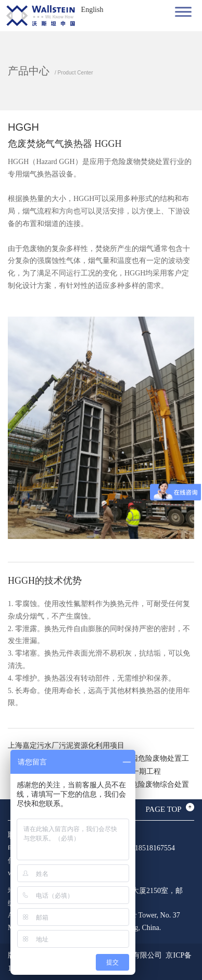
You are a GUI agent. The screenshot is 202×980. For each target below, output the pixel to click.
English (92, 10)
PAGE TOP (163, 809)
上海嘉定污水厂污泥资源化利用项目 (66, 745)
